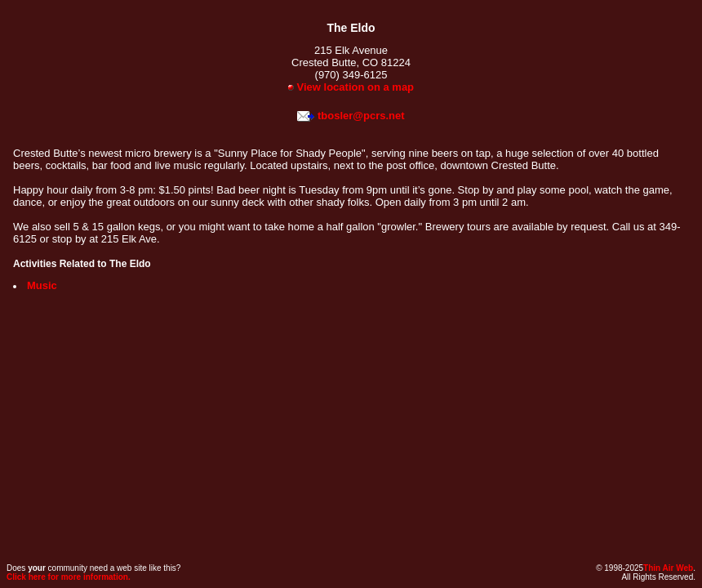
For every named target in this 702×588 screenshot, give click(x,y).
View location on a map (351, 87)
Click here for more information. (69, 577)
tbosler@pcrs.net (361, 116)
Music (42, 285)
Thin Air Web (668, 568)
